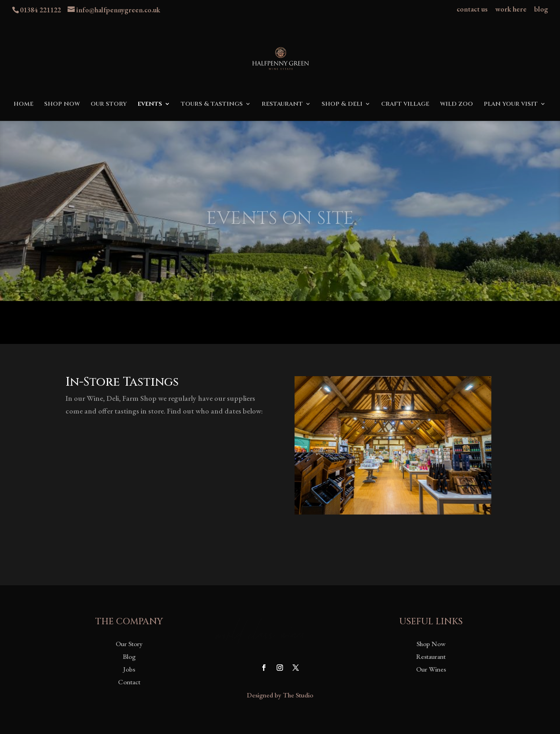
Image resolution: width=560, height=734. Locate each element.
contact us (472, 10)
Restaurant (431, 656)
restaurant (282, 105)
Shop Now (431, 644)
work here (511, 10)
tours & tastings (212, 105)
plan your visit (511, 105)
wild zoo (456, 105)
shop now (62, 105)
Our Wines (431, 669)
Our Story (129, 644)
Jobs (129, 669)
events (150, 105)
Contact (129, 682)
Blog (129, 656)
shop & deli (342, 105)
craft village (405, 105)
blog (541, 10)
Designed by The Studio (280, 695)
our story (109, 105)
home (23, 105)
